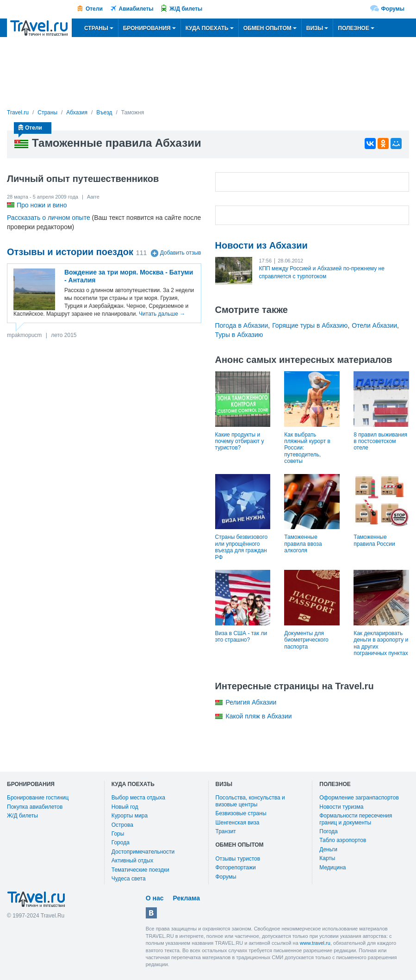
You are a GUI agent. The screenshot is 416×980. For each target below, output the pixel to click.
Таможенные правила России (374, 540)
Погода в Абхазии (242, 325)
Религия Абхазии (251, 702)
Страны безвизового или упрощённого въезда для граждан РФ (242, 547)
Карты (327, 858)
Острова (122, 825)
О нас (155, 898)
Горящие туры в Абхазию (310, 325)
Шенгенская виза (238, 823)
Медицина (332, 868)
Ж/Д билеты (186, 9)
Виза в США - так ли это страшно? (241, 637)
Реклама (186, 898)
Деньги (328, 849)
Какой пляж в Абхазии (259, 716)
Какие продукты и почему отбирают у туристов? (240, 441)
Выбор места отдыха (138, 798)
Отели (94, 9)
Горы (118, 834)
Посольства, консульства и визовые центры (250, 801)
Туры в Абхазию (239, 335)
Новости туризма (341, 807)
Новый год (125, 807)
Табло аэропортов (343, 840)
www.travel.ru (315, 943)
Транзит (226, 831)
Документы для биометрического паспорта (306, 640)
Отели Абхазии (374, 325)
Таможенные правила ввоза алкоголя (303, 544)
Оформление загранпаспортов (359, 798)
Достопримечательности (143, 852)
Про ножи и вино (42, 205)
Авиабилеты (136, 9)
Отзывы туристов (238, 859)
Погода (329, 831)
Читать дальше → (162, 314)
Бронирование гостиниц (38, 798)
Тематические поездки (140, 870)
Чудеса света (129, 879)
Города (121, 843)
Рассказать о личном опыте (49, 218)
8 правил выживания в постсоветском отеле (380, 441)
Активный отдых (132, 861)
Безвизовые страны (241, 813)
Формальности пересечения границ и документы (356, 819)
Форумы (393, 9)
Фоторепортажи (236, 868)
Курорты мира (130, 816)
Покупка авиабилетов (35, 807)
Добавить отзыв (181, 253)
